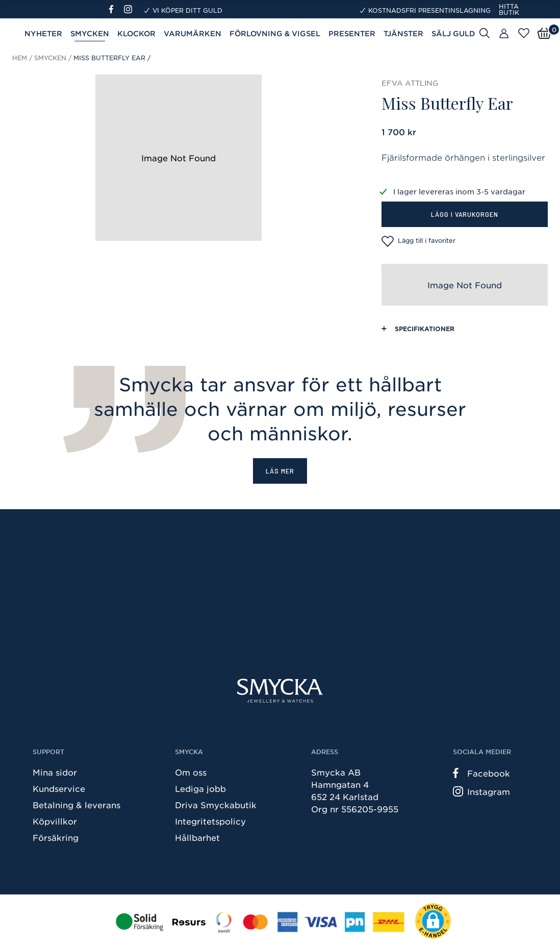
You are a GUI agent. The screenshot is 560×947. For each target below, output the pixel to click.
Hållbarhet (197, 837)
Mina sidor (55, 772)
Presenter (352, 33)
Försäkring (56, 837)
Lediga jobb (200, 788)
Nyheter (43, 33)
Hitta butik (509, 9)
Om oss (191, 772)
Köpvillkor (55, 821)
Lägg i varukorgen (465, 214)
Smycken (90, 33)
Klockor (136, 33)
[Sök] (485, 33)
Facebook (481, 773)
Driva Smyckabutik (216, 805)
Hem (20, 58)
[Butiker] (504, 34)
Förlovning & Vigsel (275, 33)
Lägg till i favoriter (418, 241)
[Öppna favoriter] (524, 33)
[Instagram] (130, 9)
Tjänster (403, 33)
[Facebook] (116, 9)
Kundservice (59, 788)
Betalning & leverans (77, 805)
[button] (433, 921)
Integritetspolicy (210, 821)
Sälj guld (453, 33)
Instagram (481, 791)
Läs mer (280, 471)
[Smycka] (280, 691)
